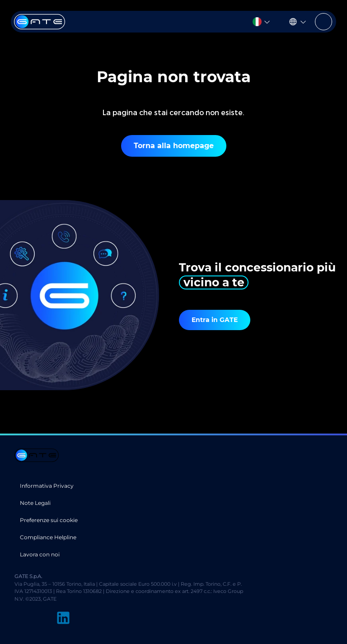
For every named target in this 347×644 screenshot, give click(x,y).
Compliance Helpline (48, 537)
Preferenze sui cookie (49, 520)
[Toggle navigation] (324, 22)
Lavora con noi (40, 554)
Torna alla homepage (174, 146)
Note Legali (35, 503)
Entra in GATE (215, 320)
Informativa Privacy (47, 486)
